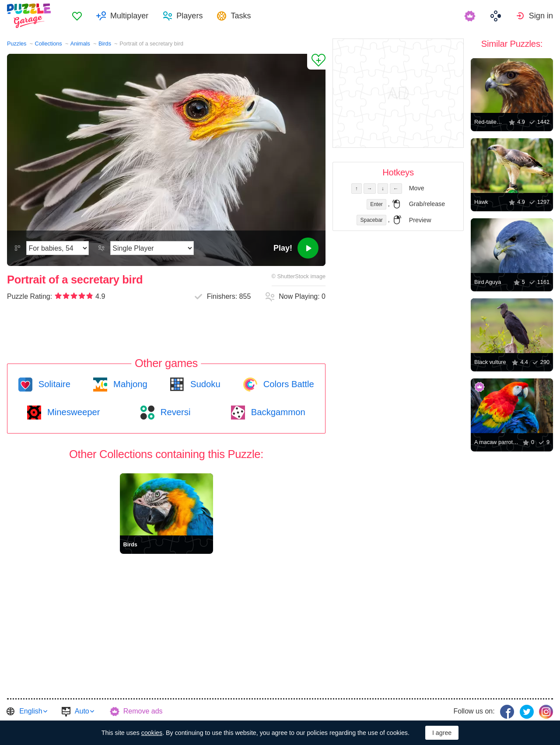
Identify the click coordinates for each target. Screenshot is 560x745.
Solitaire (53, 384)
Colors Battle (287, 384)
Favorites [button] (77, 16)
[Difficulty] (58, 248)
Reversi (174, 412)
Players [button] (189, 16)
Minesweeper (72, 412)
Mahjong (129, 384)
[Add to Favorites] (316, 62)
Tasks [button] (241, 16)
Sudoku (204, 384)
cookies (152, 733)
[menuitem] (77, 16)
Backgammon (277, 412)
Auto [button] (82, 711)
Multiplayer (129, 16)
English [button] (31, 711)
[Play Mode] (152, 248)
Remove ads (143, 711)
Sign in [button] (541, 16)
